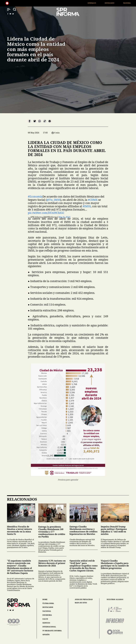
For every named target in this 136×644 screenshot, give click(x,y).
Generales (98, 3)
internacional (49, 627)
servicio (46, 623)
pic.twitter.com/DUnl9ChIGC (46, 213)
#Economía (35, 196)
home (45, 599)
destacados (48, 607)
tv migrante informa (52, 631)
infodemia (47, 615)
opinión (46, 635)
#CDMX (93, 200)
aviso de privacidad (84, 599)
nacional (47, 611)
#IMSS (87, 206)
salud (45, 619)
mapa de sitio (81, 603)
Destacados (116, 3)
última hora (48, 603)
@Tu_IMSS (53, 200)
